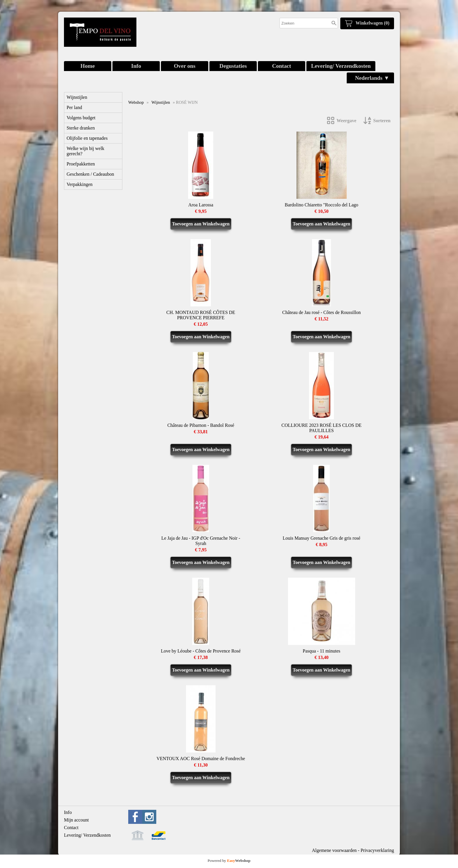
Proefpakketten (81, 164)
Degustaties (233, 66)
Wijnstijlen (77, 97)
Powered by (229, 861)
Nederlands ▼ (372, 78)
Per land (74, 107)
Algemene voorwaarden (334, 850)
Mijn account (76, 820)
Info (136, 66)
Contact (281, 66)
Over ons (185, 66)
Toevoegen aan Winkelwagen (201, 224)
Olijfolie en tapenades (87, 138)
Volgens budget (81, 118)
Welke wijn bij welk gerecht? (85, 151)
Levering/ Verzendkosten (341, 66)
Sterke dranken (81, 128)
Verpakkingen (80, 184)
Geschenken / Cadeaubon (90, 174)
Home (87, 66)
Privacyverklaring (377, 850)
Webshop (136, 102)
